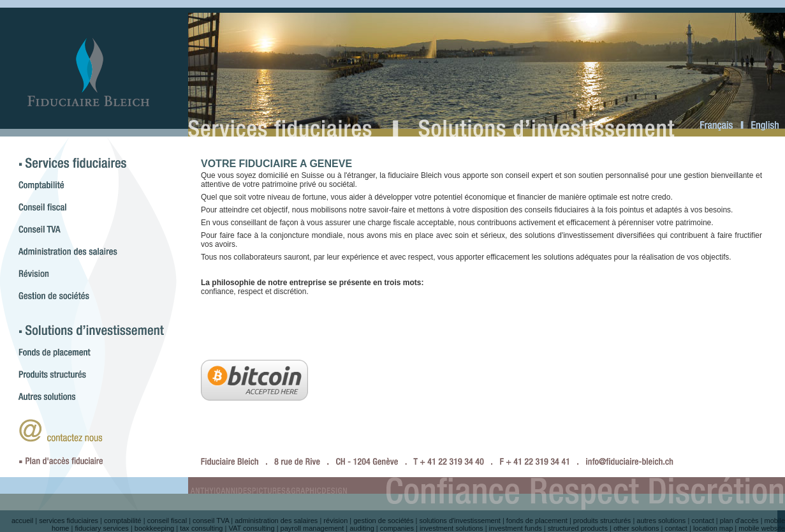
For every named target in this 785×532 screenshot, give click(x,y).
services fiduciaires (69, 521)
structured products (578, 528)
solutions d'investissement (459, 521)
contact (702, 521)
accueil (22, 521)
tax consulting (201, 528)
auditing (362, 528)
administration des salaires (276, 521)
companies (397, 528)
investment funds (516, 528)
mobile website (762, 528)
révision (335, 521)
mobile (775, 521)
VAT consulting (251, 528)
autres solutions (661, 521)
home (61, 528)
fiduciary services (101, 528)
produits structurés (602, 521)
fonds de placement (537, 521)
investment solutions (451, 528)
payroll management (312, 528)
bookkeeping (154, 528)
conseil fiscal (167, 521)
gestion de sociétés (383, 521)
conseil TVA (211, 521)
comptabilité (123, 521)
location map (713, 528)
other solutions (636, 528)
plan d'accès (739, 521)
